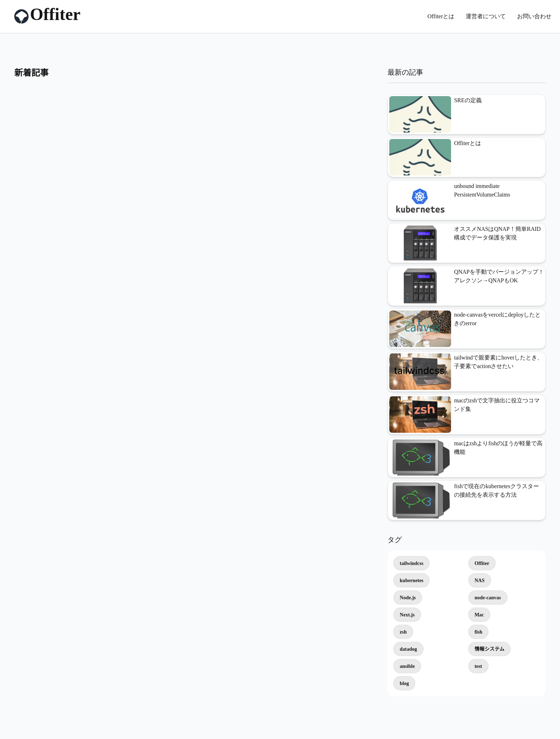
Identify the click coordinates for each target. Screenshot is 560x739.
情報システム (490, 649)
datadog (408, 649)
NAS (480, 581)
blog (404, 683)
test (478, 666)
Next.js (407, 615)
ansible (407, 666)
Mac (479, 615)
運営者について (486, 16)
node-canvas (488, 598)
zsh (403, 632)
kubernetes (411, 581)
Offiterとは (441, 16)
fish (479, 632)
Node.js (408, 598)
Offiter (482, 563)
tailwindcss (411, 563)
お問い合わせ (534, 16)
